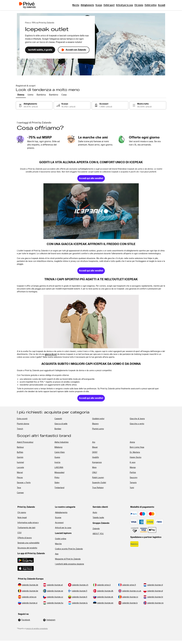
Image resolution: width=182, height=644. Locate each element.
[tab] (21, 95)
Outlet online (61, 539)
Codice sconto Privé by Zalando (69, 549)
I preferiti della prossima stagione (69, 564)
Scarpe (58, 518)
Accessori (59, 523)
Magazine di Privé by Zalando (68, 559)
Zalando (96, 529)
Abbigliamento (61, 513)
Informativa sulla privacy (28, 523)
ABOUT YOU (98, 534)
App (57, 554)
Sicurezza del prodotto (27, 548)
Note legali (22, 518)
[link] (162, 5)
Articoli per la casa (63, 528)
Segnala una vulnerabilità (28, 543)
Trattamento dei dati (26, 528)
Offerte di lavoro (25, 538)
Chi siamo (22, 513)
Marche (58, 544)
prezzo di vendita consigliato (37, 628)
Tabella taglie (98, 518)
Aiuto (95, 513)
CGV (19, 533)
